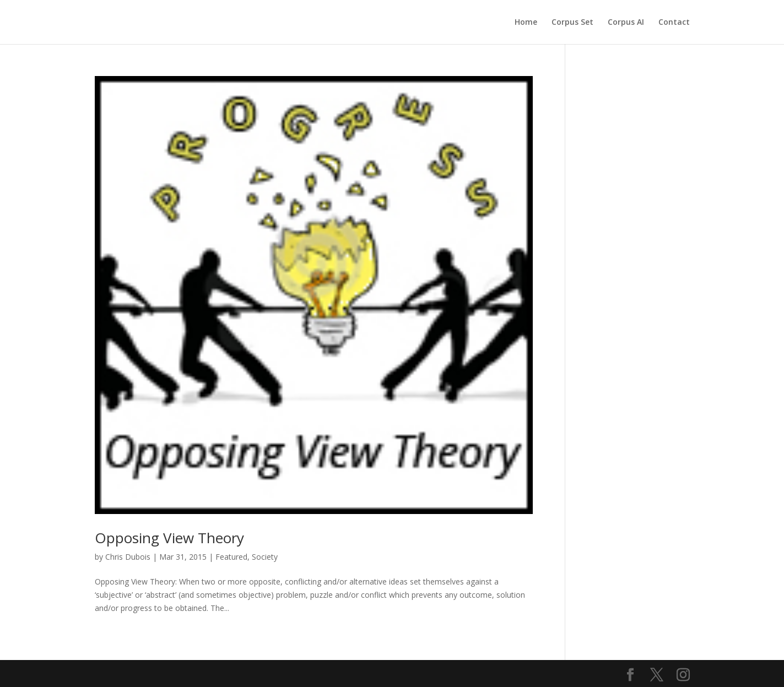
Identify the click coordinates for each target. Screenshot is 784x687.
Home (526, 23)
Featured (231, 557)
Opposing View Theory (169, 538)
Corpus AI (626, 23)
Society (265, 557)
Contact (674, 23)
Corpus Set (572, 23)
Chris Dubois (128, 557)
